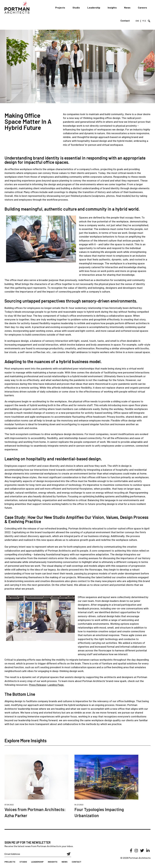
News (127, 7)
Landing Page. (56, 685)
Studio (76, 7)
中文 (144, 21)
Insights (112, 7)
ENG (137, 21)
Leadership (94, 7)
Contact (125, 21)
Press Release (38, 685)
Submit (69, 854)
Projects (60, 7)
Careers (142, 7)
